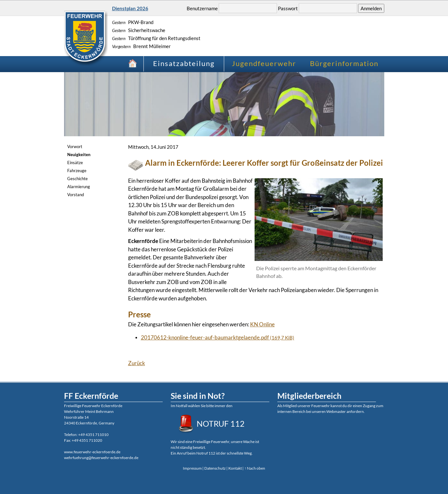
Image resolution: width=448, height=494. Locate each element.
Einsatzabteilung (184, 63)
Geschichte (77, 179)
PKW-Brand (133, 22)
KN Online (262, 324)
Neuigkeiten (79, 155)
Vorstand (76, 195)
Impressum (192, 468)
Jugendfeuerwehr (264, 63)
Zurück (137, 363)
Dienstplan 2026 (130, 8)
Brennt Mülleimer (141, 46)
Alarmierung (79, 187)
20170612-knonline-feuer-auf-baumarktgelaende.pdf (218, 337)
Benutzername (202, 8)
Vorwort (75, 147)
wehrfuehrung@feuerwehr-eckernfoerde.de (101, 458)
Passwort (288, 8)
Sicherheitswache (139, 30)
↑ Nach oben (255, 468)
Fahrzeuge (77, 171)
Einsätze (75, 163)
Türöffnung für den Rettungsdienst (156, 38)
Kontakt (235, 468)
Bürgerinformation (344, 63)
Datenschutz (215, 468)
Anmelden (371, 8)
